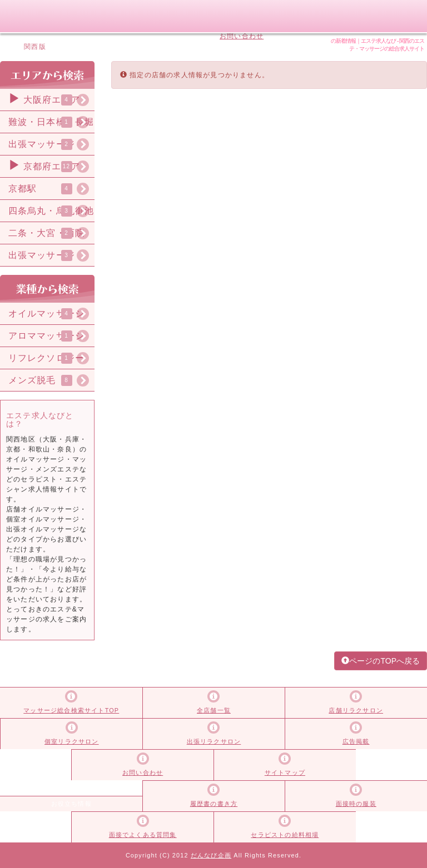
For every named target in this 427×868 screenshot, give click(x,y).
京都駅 (23, 189)
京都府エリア (44, 165)
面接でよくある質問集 (143, 835)
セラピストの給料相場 (285, 835)
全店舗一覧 (214, 710)
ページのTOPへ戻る (381, 661)
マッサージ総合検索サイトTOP (71, 710)
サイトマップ (242, 26)
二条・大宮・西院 (46, 233)
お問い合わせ (242, 36)
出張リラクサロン (214, 741)
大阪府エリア (44, 98)
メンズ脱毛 (32, 380)
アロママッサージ (46, 336)
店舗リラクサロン (356, 710)
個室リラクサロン (72, 741)
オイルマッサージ (46, 313)
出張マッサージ (42, 144)
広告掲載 (228, 16)
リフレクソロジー (46, 358)
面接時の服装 (356, 804)
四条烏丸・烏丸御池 (51, 211)
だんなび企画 (211, 855)
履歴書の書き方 (214, 804)
